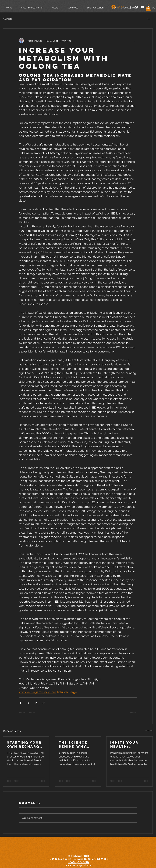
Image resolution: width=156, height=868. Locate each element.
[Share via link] (44, 703)
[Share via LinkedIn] (36, 703)
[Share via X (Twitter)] (28, 703)
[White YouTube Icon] (143, 7)
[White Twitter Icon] (137, 7)
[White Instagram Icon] (148, 7)
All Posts (8, 19)
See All (149, 730)
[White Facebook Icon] (131, 7)
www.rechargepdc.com (79, 865)
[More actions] (135, 41)
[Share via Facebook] (20, 703)
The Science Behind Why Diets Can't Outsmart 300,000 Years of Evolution (76, 744)
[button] (149, 19)
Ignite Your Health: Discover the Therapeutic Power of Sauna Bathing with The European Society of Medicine (128, 744)
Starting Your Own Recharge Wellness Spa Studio (25, 744)
